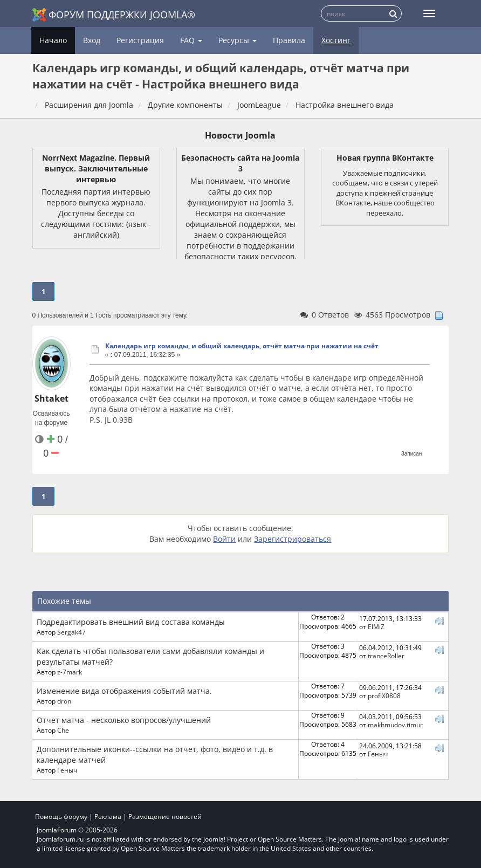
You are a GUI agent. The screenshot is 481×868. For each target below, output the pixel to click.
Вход (92, 40)
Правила (289, 40)
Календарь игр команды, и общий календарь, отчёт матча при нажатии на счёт (242, 346)
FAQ (191, 40)
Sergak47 (71, 632)
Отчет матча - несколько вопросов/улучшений (124, 720)
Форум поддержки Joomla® (114, 15)
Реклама (108, 817)
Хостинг (336, 40)
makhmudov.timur (395, 725)
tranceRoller (386, 656)
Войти (224, 539)
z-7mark (70, 672)
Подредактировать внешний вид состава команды (131, 622)
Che (63, 730)
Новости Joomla (240, 135)
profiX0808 (384, 695)
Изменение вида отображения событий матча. (124, 691)
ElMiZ (376, 626)
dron (64, 701)
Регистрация (140, 40)
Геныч (67, 770)
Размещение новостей (165, 817)
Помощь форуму (61, 817)
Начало (53, 40)
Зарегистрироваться (293, 539)
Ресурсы (238, 40)
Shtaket (51, 398)
